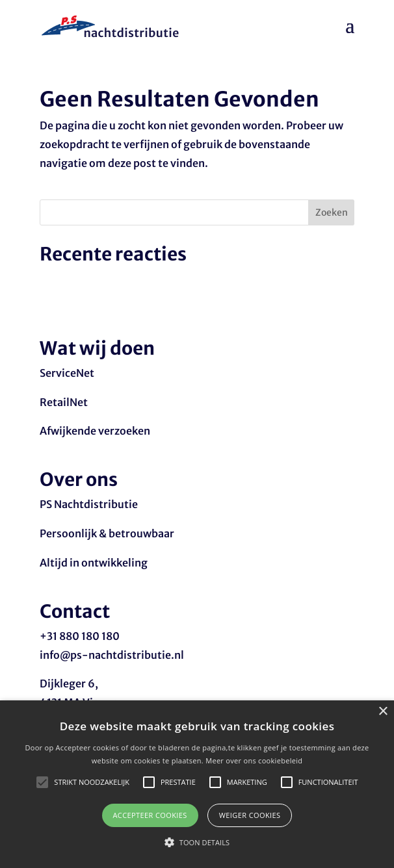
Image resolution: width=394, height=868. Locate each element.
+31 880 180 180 (80, 636)
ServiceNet (67, 373)
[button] (197, 843)
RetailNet (64, 402)
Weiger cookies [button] (250, 815)
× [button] (383, 712)
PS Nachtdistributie (89, 504)
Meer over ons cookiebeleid (254, 760)
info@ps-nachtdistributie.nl (112, 655)
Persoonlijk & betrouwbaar (107, 533)
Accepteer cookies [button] (150, 815)
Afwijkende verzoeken (95, 431)
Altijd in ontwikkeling (94, 563)
